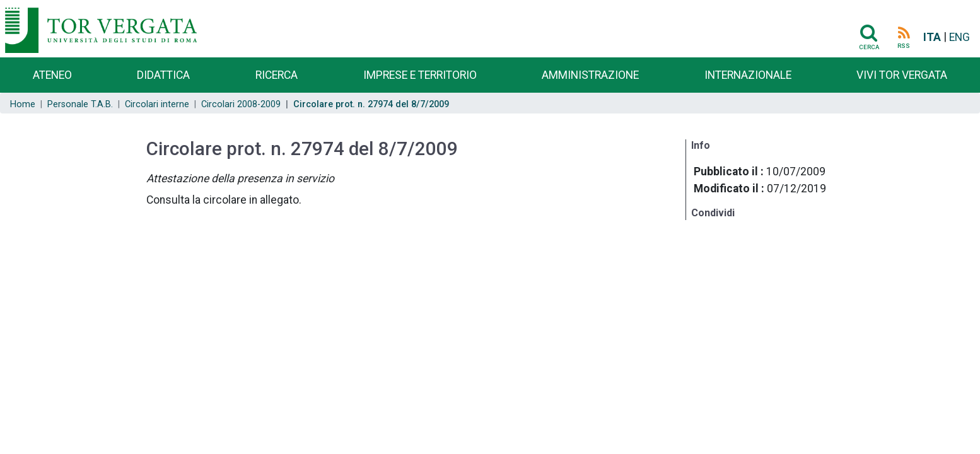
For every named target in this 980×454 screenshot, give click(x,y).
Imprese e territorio (420, 75)
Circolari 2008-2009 (241, 104)
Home (23, 104)
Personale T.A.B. (80, 104)
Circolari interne (157, 104)
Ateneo (52, 75)
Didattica (163, 75)
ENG (960, 37)
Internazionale (748, 75)
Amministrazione (590, 75)
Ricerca (277, 75)
